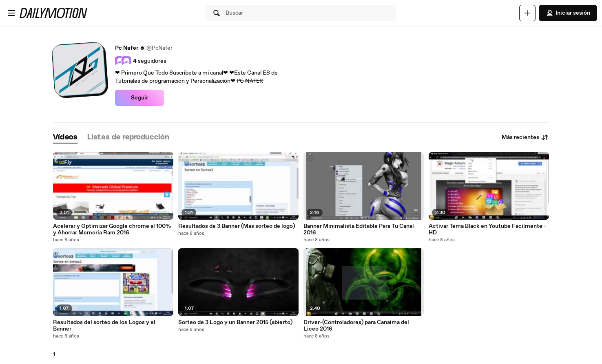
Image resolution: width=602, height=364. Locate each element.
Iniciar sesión (568, 13)
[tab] (65, 138)
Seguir (139, 98)
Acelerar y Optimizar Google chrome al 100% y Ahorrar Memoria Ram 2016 (112, 229)
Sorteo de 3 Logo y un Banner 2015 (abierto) (235, 322)
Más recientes (525, 137)
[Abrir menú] (11, 13)
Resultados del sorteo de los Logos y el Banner (104, 326)
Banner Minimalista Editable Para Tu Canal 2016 (359, 229)
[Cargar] (527, 13)
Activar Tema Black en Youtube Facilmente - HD (487, 229)
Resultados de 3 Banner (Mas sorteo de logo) (237, 226)
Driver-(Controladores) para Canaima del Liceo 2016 (356, 326)
